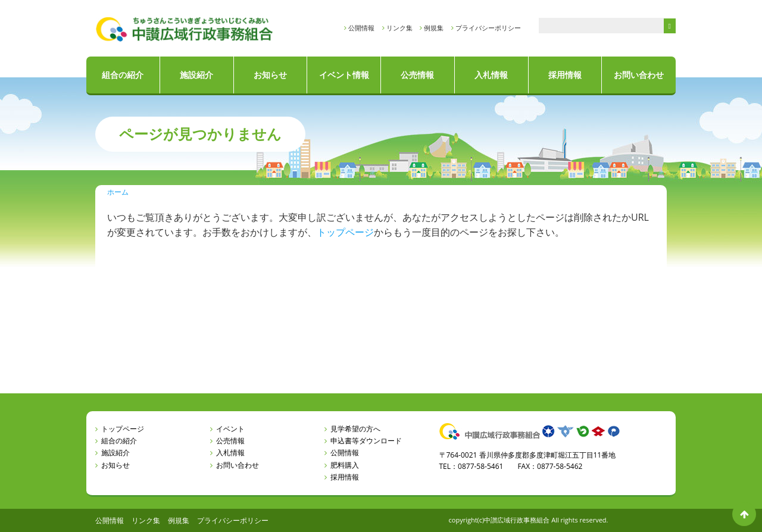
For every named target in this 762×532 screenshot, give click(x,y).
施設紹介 (196, 75)
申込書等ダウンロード (366, 441)
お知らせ (270, 75)
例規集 (434, 28)
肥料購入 (345, 465)
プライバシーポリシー (488, 28)
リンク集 (399, 28)
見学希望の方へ (355, 429)
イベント (230, 429)
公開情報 (361, 28)
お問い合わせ (639, 75)
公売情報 (417, 75)
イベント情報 (344, 75)
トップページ (345, 232)
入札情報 (491, 75)
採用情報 (565, 75)
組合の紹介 (123, 75)
